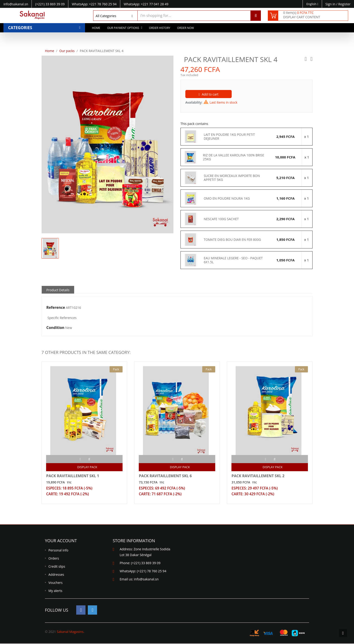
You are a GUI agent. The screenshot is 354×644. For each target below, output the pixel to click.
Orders (54, 559)
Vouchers (55, 583)
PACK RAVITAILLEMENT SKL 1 (73, 476)
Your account (61, 541)
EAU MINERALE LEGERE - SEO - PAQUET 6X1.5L (233, 260)
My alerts (55, 591)
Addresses (56, 575)
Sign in (331, 4)
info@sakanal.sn (146, 580)
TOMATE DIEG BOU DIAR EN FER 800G (232, 240)
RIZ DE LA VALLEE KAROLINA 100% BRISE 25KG (234, 157)
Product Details (58, 290)
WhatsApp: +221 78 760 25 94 (94, 4)
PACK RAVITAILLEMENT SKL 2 (258, 476)
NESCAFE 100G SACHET (221, 219)
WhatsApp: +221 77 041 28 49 (146, 4)
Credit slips (57, 567)
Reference (56, 308)
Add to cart (209, 94)
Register (344, 4)
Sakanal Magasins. (71, 632)
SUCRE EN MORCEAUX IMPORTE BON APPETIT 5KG (232, 178)
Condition (55, 328)
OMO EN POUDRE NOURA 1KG (227, 198)
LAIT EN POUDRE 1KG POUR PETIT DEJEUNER (229, 137)
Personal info (58, 551)
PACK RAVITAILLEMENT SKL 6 (165, 476)
